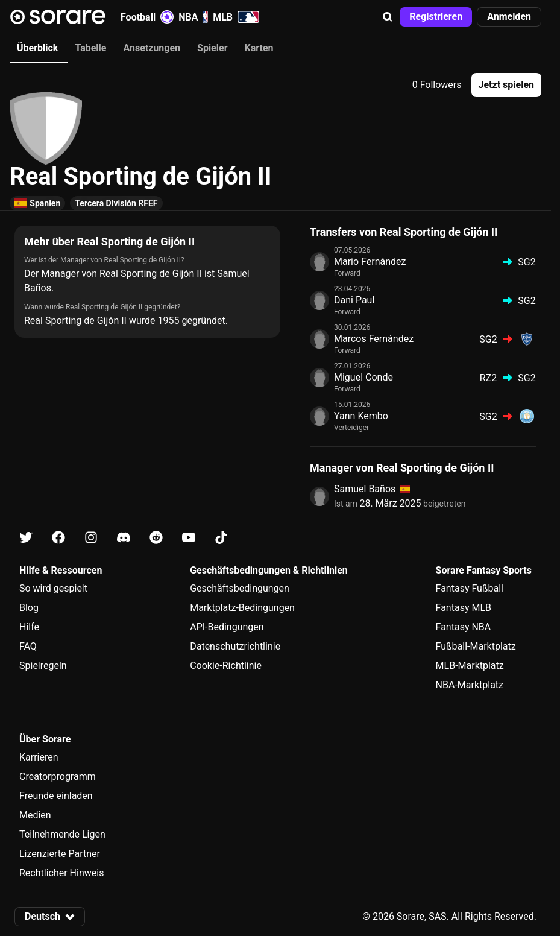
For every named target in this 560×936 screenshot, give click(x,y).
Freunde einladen (56, 796)
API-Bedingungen (227, 627)
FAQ (28, 646)
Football (147, 17)
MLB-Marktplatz (470, 666)
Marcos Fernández (374, 339)
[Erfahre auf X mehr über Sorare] (26, 538)
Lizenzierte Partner (60, 854)
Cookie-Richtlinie (226, 666)
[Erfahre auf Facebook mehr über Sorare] (58, 538)
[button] (388, 17)
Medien (35, 815)
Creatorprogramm (58, 776)
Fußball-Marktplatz (476, 646)
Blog (29, 608)
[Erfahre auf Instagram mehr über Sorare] (91, 538)
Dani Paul (354, 300)
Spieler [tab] (212, 48)
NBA (193, 17)
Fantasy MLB (464, 608)
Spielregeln (43, 666)
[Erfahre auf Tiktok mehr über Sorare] (221, 538)
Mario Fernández (370, 261)
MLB (236, 17)
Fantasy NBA (464, 627)
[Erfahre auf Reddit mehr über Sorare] (156, 538)
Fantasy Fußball (470, 588)
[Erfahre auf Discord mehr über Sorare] (124, 538)
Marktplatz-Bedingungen (242, 608)
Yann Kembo (361, 416)
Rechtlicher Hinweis (61, 873)
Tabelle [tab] (90, 48)
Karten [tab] (259, 48)
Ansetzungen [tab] (152, 48)
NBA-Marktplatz (470, 685)
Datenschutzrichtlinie (235, 646)
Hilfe (29, 627)
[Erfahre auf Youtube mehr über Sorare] (189, 538)
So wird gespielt (53, 588)
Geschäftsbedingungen (240, 588)
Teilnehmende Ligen (62, 834)
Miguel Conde (363, 377)
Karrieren (39, 757)
